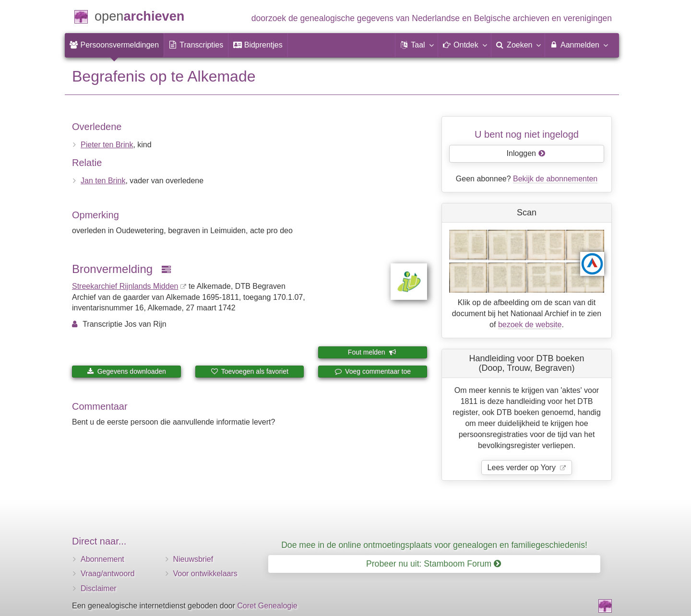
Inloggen (526, 153)
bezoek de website (530, 325)
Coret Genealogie (267, 606)
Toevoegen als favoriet (250, 371)
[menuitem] (114, 45)
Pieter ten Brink (107, 145)
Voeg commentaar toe (373, 371)
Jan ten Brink (103, 181)
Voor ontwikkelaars (205, 574)
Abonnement (102, 559)
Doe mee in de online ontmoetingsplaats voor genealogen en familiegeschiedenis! (434, 545)
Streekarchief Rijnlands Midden (125, 286)
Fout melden (372, 352)
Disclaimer (99, 588)
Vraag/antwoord (107, 574)
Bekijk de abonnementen (555, 179)
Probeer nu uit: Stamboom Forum (434, 564)
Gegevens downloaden (126, 371)
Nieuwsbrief (193, 559)
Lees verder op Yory (523, 468)
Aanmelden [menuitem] (578, 45)
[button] (417, 45)
